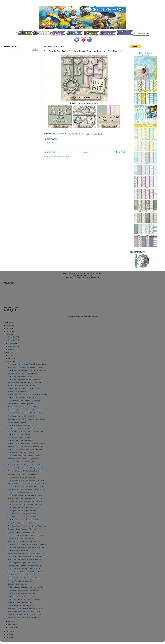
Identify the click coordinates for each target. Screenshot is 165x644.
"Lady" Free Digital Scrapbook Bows (21, 523)
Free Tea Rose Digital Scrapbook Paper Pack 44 (25, 498)
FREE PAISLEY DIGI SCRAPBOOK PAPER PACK (26, 587)
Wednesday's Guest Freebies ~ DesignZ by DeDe (25, 367)
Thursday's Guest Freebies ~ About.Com (22, 602)
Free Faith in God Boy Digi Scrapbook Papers (24, 578)
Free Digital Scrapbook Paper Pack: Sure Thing (25, 379)
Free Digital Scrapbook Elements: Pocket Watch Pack (27, 547)
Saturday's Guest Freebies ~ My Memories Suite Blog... (27, 443)
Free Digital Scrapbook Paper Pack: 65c (22, 514)
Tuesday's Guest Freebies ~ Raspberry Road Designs (27, 419)
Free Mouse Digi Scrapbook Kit (19, 434)
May (10, 358)
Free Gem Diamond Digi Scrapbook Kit (22, 593)
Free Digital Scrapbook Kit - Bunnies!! (21, 416)
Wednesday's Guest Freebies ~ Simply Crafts (24, 468)
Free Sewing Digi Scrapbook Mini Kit (21, 425)
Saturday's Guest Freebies (17, 392)
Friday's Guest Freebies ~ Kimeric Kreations (23, 520)
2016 (8, 328)
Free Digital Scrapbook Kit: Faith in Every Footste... (26, 560)
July (10, 352)
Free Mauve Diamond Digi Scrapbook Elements (25, 410)
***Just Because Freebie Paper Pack (21, 404)
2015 (8, 331)
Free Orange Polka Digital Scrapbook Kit (22, 563)
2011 (8, 638)
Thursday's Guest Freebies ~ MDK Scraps (23, 529)
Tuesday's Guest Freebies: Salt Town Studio (23, 618)
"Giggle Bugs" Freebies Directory (19, 437)
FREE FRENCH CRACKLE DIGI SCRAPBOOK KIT (26, 572)
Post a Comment (52, 143)
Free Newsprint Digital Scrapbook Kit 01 (22, 462)
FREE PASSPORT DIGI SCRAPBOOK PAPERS (25, 615)
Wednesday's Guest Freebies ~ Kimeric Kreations (25, 413)
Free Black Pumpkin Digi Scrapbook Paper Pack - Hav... (28, 526)
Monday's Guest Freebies (17, 422)
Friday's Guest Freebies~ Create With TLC (23, 398)
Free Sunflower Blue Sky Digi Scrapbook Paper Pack (26, 480)
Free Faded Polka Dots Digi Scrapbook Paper (24, 569)
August (11, 349)
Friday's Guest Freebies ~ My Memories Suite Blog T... (27, 450)
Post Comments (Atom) (61, 157)
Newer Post (49, 152)
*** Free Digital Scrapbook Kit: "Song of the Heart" (25, 389)
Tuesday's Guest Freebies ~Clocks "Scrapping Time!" (27, 554)
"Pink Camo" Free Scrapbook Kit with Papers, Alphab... (27, 486)
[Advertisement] (13, 91)
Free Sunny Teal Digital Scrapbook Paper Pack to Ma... (27, 489)
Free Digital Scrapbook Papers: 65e (20, 508)
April (10, 361)
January (11, 628)
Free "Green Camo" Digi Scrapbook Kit (22, 477)
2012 (8, 634)
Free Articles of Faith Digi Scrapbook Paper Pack (25, 505)
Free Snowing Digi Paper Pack (19, 550)
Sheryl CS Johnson (58, 134)
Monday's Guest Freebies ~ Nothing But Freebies (25, 382)
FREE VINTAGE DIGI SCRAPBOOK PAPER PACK (26, 535)
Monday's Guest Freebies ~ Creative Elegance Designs (27, 483)
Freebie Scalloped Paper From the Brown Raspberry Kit (27, 395)
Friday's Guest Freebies (16, 596)
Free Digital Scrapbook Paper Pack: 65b (22, 517)
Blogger (95, 317)
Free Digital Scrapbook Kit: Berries (20, 376)
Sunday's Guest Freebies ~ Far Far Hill (22, 386)
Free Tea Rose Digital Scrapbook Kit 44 (22, 440)
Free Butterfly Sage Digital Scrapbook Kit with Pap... (26, 612)
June (10, 355)
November (12, 340)
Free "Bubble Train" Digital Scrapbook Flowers (24, 456)
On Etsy (145, 55)
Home (85, 152)
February (12, 625)
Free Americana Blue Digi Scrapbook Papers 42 (25, 471)
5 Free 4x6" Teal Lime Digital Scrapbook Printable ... (26, 447)
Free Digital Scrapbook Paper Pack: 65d (22, 511)
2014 (8, 334)
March (11, 621)
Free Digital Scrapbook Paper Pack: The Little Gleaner (27, 370)
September (12, 346)
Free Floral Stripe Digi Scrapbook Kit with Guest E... (26, 599)
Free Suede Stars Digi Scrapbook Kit (21, 538)
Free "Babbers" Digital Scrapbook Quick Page (24, 401)
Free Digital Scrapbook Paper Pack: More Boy (24, 590)
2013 (8, 631)
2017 (8, 325)
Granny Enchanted (146, 53)
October (11, 343)
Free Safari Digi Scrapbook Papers (20, 605)
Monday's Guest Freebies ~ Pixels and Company (25, 566)
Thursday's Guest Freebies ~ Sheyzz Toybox (24, 459)
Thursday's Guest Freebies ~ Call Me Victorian (24, 407)
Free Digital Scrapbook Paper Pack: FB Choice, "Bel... (27, 364)
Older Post (120, 152)
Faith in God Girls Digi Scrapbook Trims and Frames (26, 431)
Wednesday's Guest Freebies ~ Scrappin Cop (24, 541)
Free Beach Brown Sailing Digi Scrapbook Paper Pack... (28, 544)
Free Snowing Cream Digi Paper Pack (21, 532)
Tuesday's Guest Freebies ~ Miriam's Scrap (23, 373)
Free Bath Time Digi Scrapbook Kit (20, 581)
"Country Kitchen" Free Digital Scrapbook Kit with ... (26, 501)
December (12, 337)
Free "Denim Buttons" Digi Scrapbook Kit (22, 453)
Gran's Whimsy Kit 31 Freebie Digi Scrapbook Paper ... (27, 557)
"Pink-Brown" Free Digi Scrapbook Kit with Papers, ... (26, 495)
